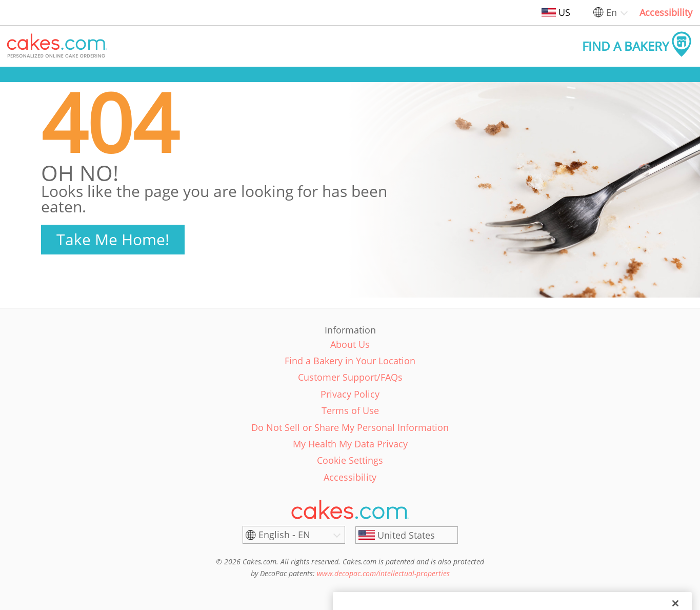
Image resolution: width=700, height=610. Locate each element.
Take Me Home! (113, 239)
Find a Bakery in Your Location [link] (350, 361)
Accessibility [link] (666, 12)
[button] (57, 46)
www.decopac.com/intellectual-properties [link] (383, 573)
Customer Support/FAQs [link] (350, 377)
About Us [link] (350, 344)
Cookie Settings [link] (350, 460)
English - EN (284, 535)
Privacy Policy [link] (350, 394)
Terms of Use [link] (350, 410)
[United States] (407, 535)
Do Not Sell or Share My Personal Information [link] (350, 427)
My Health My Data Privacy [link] (350, 444)
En (612, 12)
